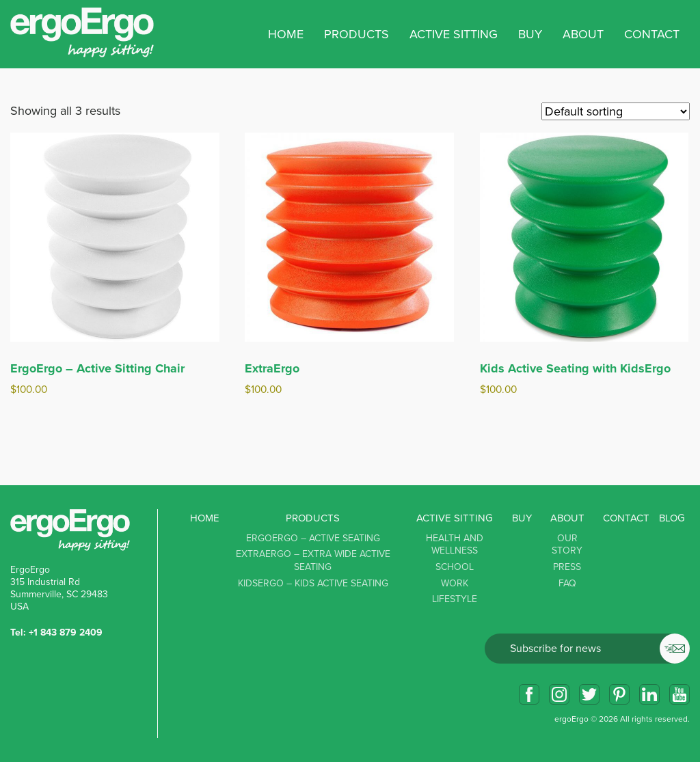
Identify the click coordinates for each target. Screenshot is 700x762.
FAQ (567, 583)
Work (455, 583)
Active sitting (455, 518)
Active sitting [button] (454, 34)
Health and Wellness (455, 545)
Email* (587, 649)
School (455, 567)
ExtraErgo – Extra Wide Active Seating (313, 560)
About (567, 518)
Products (313, 518)
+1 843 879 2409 (66, 632)
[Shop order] (616, 111)
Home (286, 34)
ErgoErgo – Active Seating (313, 538)
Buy (530, 34)
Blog (672, 518)
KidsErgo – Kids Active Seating (313, 583)
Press (567, 567)
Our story (567, 545)
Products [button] (356, 34)
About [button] (583, 34)
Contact (652, 34)
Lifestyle (455, 599)
